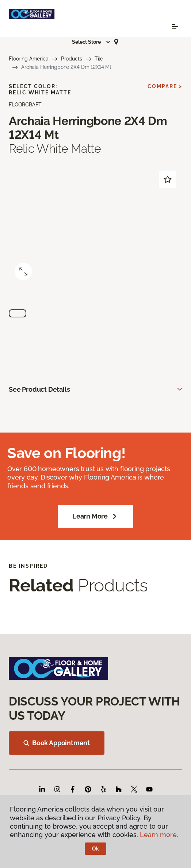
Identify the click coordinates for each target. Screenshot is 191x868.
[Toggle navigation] (175, 27)
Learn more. (159, 835)
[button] (91, 42)
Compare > (165, 86)
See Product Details (39, 389)
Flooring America (29, 59)
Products (72, 59)
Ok (95, 849)
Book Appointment (57, 743)
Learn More (95, 516)
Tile (99, 59)
